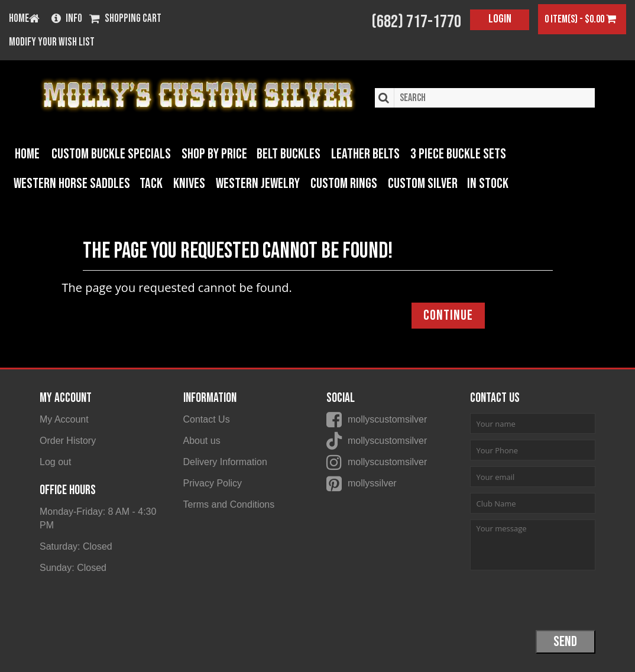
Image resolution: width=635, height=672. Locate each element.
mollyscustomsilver (387, 419)
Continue (448, 315)
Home (27, 154)
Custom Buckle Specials (111, 154)
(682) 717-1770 (416, 22)
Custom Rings (344, 184)
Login (500, 19)
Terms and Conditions (229, 504)
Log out (55, 462)
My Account (64, 419)
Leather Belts (365, 154)
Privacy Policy (213, 483)
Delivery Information (225, 462)
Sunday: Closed (73, 568)
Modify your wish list (52, 43)
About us (202, 441)
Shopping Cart (125, 19)
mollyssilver (372, 483)
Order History (68, 441)
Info (67, 19)
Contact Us (207, 419)
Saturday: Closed (76, 546)
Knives (189, 184)
